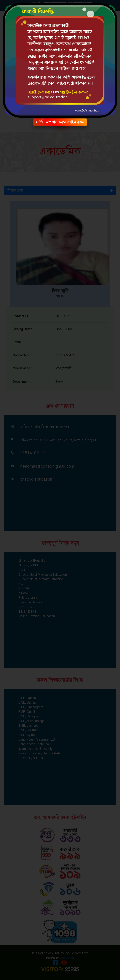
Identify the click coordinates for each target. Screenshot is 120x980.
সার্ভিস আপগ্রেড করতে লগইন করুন (60, 122)
